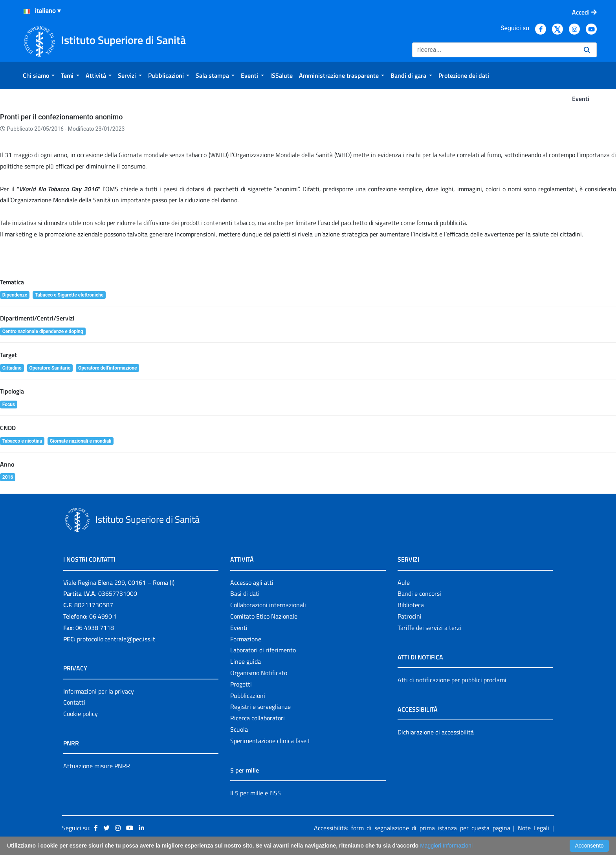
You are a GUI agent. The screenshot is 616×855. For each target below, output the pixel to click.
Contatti (74, 702)
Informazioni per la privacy (99, 691)
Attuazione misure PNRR (97, 766)
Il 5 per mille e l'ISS (256, 793)
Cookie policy (81, 714)
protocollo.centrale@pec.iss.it (116, 639)
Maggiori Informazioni (446, 846)
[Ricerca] (495, 50)
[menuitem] (39, 75)
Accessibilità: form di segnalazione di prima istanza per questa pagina (412, 828)
